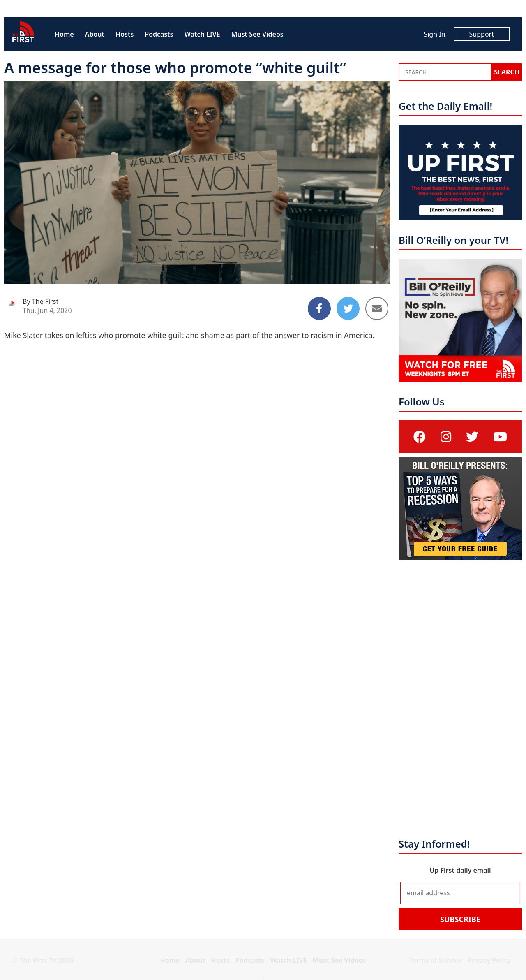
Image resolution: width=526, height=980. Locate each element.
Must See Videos (257, 34)
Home (64, 34)
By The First (40, 301)
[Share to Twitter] (348, 308)
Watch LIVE (202, 34)
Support (482, 34)
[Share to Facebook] (319, 308)
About (95, 34)
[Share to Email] (377, 308)
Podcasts (159, 34)
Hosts (125, 34)
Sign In (434, 34)
